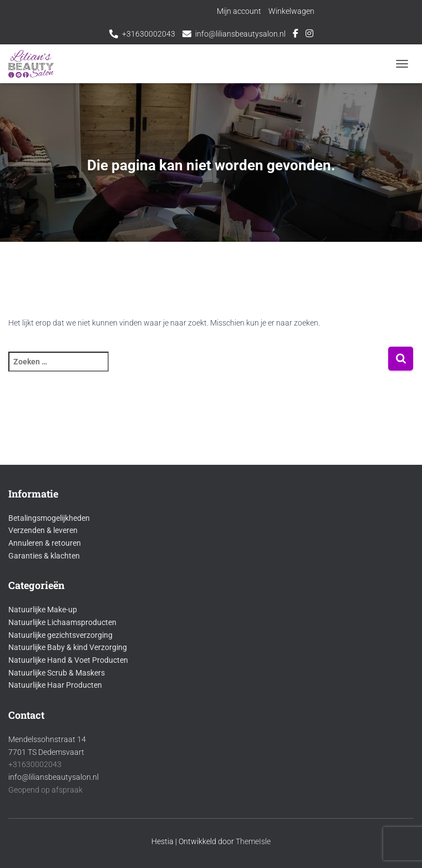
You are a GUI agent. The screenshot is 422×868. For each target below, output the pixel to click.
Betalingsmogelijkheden (49, 518)
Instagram (309, 35)
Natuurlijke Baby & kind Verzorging (68, 647)
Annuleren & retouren (45, 543)
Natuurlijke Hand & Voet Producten (68, 660)
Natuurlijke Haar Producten (55, 685)
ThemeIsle (253, 841)
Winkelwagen (291, 11)
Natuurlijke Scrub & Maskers (57, 673)
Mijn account (239, 11)
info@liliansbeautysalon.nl (240, 34)
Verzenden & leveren (43, 530)
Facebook (296, 35)
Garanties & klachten (44, 556)
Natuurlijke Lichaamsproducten (62, 622)
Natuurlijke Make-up (43, 610)
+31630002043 (149, 34)
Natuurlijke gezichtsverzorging (60, 635)
